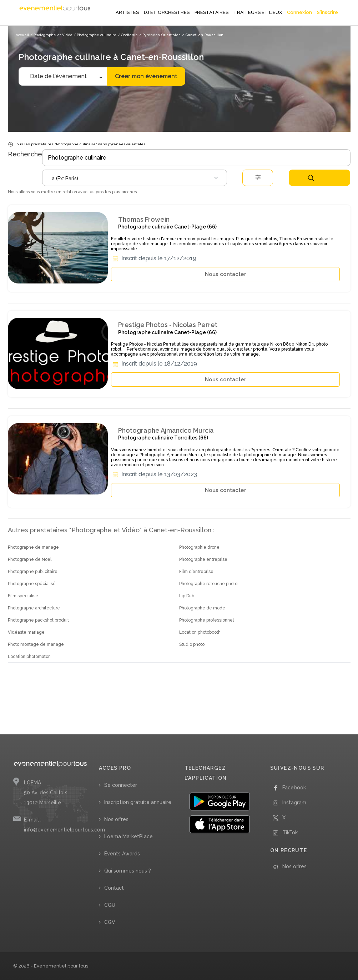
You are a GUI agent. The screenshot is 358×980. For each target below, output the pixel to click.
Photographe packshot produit (38, 620)
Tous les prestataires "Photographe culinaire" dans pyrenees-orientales (77, 144)
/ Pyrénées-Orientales (160, 35)
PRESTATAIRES (211, 12)
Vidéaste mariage (26, 632)
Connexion (299, 12)
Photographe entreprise (203, 559)
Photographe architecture (34, 608)
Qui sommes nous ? (128, 871)
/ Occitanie (128, 35)
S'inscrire (327, 12)
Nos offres (116, 819)
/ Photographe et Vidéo (51, 35)
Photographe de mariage (33, 547)
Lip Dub (187, 596)
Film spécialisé (23, 596)
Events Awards (122, 854)
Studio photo (192, 644)
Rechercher (311, 178)
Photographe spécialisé (32, 584)
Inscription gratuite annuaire (138, 802)
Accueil (22, 35)
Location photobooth (200, 632)
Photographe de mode (202, 608)
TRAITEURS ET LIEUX (258, 12)
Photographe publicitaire (33, 572)
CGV (110, 922)
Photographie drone (199, 547)
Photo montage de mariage (36, 644)
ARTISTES (127, 12)
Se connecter (121, 785)
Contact (114, 888)
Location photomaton (29, 657)
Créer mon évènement (146, 76)
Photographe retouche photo (208, 584)
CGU (110, 905)
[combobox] (135, 178)
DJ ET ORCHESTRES (167, 12)
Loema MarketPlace (128, 836)
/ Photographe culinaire (95, 35)
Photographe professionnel (206, 620)
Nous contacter (226, 274)
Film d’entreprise (196, 572)
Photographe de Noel (30, 559)
